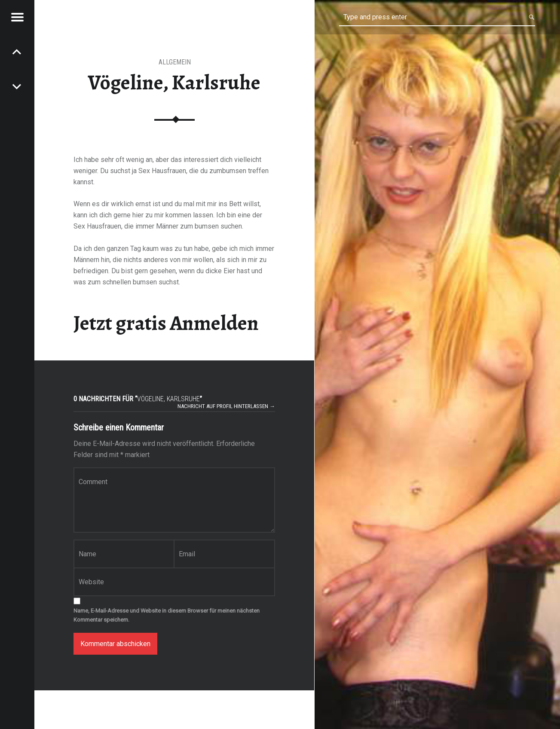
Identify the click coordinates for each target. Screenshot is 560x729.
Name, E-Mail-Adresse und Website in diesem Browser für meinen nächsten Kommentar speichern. (167, 615)
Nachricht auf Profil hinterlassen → (226, 406)
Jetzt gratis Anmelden (166, 323)
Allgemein (175, 62)
